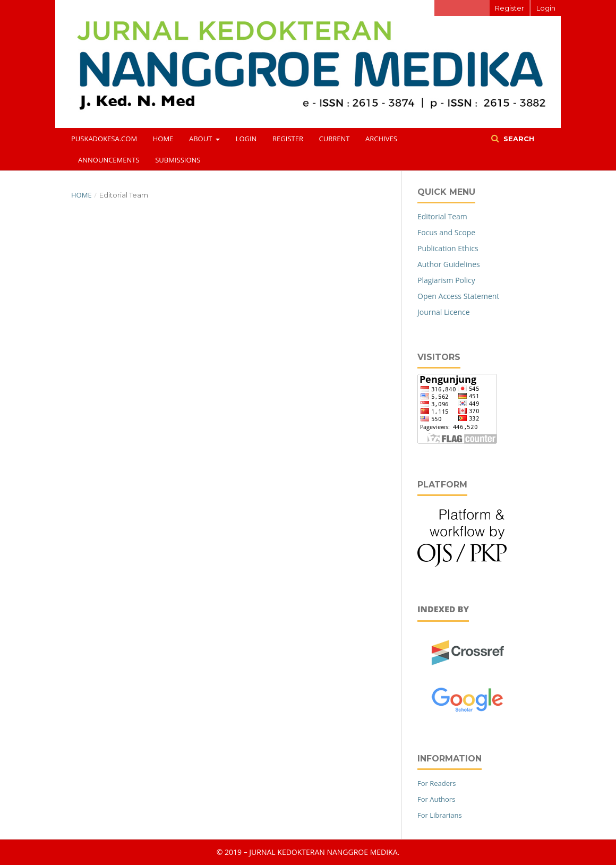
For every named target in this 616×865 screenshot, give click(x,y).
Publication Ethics (448, 248)
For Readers (437, 783)
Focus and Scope (446, 232)
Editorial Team (442, 216)
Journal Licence (444, 312)
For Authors (436, 799)
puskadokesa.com (104, 139)
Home (163, 139)
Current (335, 139)
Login (246, 139)
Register (288, 139)
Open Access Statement (458, 296)
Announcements (109, 160)
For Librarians (440, 815)
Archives (381, 139)
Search (518, 139)
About (202, 139)
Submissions (178, 160)
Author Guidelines (449, 264)
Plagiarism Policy (446, 280)
